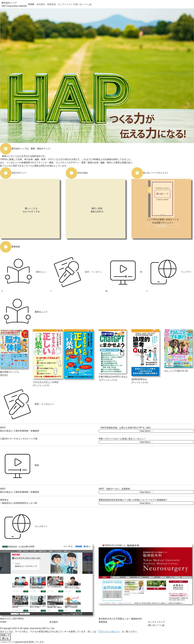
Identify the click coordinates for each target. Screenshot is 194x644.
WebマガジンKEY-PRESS (12, 619)
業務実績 (51, 4)
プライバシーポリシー (109, 631)
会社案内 (41, 4)
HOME (31, 4)
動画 (124, 274)
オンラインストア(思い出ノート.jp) (75, 4)
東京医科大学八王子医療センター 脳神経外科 (120, 619)
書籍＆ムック (24, 274)
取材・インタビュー (76, 274)
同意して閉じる (5, 637)
